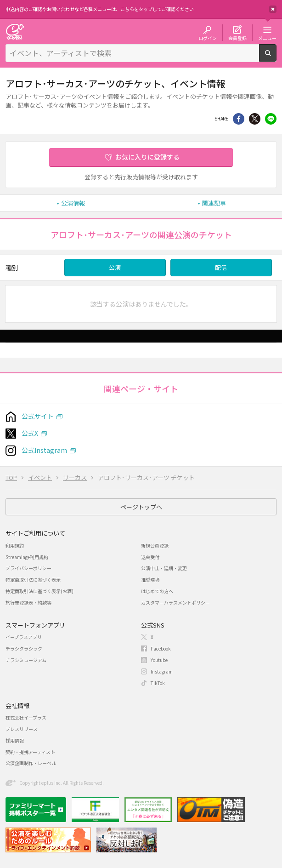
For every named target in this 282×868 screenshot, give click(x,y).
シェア (239, 119)
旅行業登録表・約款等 (28, 602)
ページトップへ (141, 507)
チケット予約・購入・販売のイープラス (15, 31)
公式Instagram (44, 450)
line (271, 119)
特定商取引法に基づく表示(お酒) (39, 591)
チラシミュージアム (26, 660)
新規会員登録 (155, 545)
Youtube (159, 660)
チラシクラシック (24, 648)
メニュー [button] (267, 38)
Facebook (161, 648)
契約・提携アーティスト (30, 752)
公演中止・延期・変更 (164, 568)
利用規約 (15, 545)
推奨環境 (150, 580)
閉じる (273, 9)
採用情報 (15, 740)
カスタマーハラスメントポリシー (175, 602)
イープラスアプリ (24, 637)
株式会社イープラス (26, 717)
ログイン (208, 38)
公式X (30, 433)
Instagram (162, 671)
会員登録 (237, 38)
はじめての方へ (157, 591)
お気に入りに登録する (147, 157)
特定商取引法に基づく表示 (33, 580)
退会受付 (150, 557)
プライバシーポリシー (28, 568)
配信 (221, 267)
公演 (115, 267)
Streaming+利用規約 (27, 557)
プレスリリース (22, 729)
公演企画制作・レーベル (31, 763)
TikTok (158, 683)
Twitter (255, 119)
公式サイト (38, 416)
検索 (276, 58)
